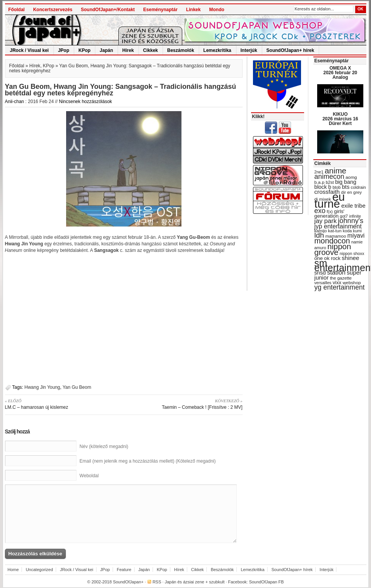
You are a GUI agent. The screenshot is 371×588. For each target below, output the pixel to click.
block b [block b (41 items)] (323, 187)
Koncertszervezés (53, 10)
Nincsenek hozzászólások (85, 102)
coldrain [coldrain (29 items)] (358, 187)
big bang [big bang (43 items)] (346, 182)
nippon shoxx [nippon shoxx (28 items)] (352, 253)
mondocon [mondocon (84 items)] (332, 241)
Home (13, 570)
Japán (106, 50)
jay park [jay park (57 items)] (326, 221)
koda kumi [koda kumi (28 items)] (352, 231)
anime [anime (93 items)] (336, 171)
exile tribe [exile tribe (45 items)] (354, 206)
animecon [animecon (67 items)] (329, 177)
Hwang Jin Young (42, 387)
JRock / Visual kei (29, 50)
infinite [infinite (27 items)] (355, 216)
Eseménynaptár (161, 10)
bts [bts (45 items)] (346, 187)
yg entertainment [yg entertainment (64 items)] (340, 287)
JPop (64, 50)
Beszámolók (181, 50)
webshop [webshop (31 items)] (352, 283)
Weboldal (89, 476)
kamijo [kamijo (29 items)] (321, 231)
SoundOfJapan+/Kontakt (108, 10)
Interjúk (249, 50)
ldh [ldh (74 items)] (319, 235)
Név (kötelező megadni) (104, 446)
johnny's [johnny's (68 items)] (351, 221)
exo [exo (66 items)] (320, 211)
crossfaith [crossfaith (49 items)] (327, 192)
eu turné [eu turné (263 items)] (330, 200)
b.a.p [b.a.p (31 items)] (319, 182)
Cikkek (151, 50)
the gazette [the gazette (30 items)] (341, 278)
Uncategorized (39, 570)
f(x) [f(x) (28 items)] (330, 212)
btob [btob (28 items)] (337, 187)
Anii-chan (15, 102)
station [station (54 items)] (336, 272)
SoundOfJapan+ (128, 582)
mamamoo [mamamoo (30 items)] (336, 236)
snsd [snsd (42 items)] (320, 273)
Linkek (193, 10)
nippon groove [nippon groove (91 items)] (333, 249)
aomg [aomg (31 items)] (351, 177)
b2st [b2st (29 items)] (330, 182)
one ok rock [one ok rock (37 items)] (328, 258)
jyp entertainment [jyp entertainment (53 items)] (338, 226)
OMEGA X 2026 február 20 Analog (340, 73)
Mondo (217, 10)
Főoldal (17, 10)
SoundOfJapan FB (267, 582)
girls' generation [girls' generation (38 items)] (329, 214)
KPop (84, 50)
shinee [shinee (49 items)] (351, 258)
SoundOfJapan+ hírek (290, 50)
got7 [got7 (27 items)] (344, 216)
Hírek (128, 50)
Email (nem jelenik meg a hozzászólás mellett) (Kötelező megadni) (148, 461)
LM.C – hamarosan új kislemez (62, 404)
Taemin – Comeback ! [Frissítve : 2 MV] (186, 404)
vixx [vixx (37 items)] (337, 282)
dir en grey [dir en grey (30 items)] (351, 192)
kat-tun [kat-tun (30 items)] (335, 231)
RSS (157, 582)
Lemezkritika (217, 50)
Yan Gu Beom (77, 387)
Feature (124, 570)
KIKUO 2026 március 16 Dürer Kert (340, 119)
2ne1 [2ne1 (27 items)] (319, 172)
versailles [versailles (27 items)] (323, 283)
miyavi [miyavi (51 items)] (356, 236)
